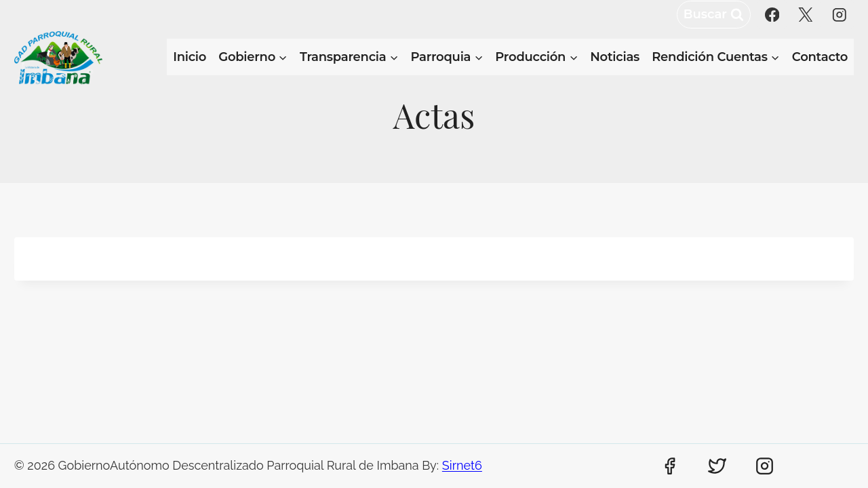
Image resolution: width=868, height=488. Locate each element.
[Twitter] (717, 466)
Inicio (190, 57)
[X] (805, 15)
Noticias (615, 57)
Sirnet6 (462, 465)
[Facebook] (772, 15)
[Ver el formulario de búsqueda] (714, 15)
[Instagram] (839, 15)
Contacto (820, 57)
